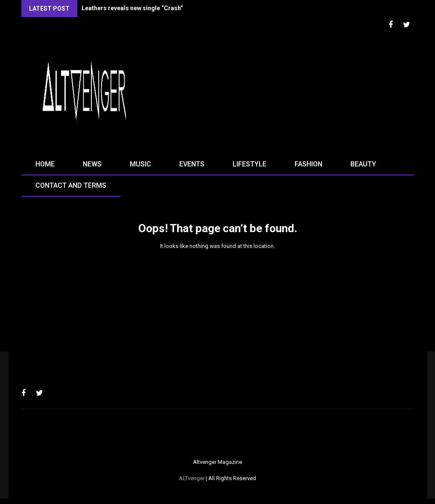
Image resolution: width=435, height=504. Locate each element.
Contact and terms (71, 185)
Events (192, 164)
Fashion (308, 164)
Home (45, 164)
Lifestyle (250, 164)
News (92, 164)
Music (140, 164)
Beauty (363, 164)
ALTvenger (192, 478)
